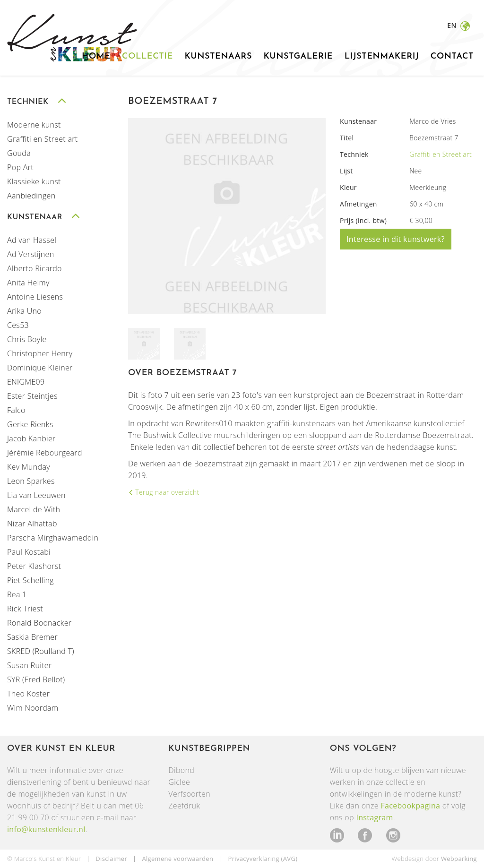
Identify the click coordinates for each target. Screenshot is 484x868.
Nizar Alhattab (32, 524)
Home (96, 56)
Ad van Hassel (32, 240)
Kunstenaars (218, 56)
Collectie (147, 56)
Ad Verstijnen (30, 254)
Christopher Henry (40, 353)
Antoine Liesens (35, 297)
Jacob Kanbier (31, 438)
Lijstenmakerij (382, 56)
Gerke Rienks (30, 424)
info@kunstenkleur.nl (46, 829)
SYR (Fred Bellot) (36, 679)
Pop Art (20, 167)
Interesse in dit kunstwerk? (396, 239)
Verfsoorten (189, 794)
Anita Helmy (28, 283)
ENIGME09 (26, 382)
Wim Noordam (33, 708)
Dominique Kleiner (40, 368)
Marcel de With (34, 509)
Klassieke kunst (34, 181)
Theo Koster (28, 694)
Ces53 (18, 325)
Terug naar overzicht (166, 492)
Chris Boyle (27, 339)
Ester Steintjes (32, 396)
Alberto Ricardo (35, 268)
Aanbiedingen (31, 196)
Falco (16, 410)
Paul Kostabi (29, 552)
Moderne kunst (34, 125)
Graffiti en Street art (43, 139)
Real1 (17, 594)
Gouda (19, 153)
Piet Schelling (30, 580)
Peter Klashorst (34, 566)
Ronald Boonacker (39, 623)
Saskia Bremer (32, 637)
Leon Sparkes (31, 481)
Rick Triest (25, 609)
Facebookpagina (410, 806)
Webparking (459, 859)
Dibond (181, 770)
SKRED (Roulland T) (41, 651)
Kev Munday (29, 467)
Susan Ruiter (29, 665)
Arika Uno (24, 311)
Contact (452, 56)
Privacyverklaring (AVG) (263, 859)
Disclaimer (111, 859)
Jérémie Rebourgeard (45, 453)
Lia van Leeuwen (36, 495)
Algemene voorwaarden (177, 859)
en (453, 25)
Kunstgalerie (298, 56)
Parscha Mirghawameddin (53, 538)
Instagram (374, 817)
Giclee (179, 782)
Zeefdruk (184, 806)
